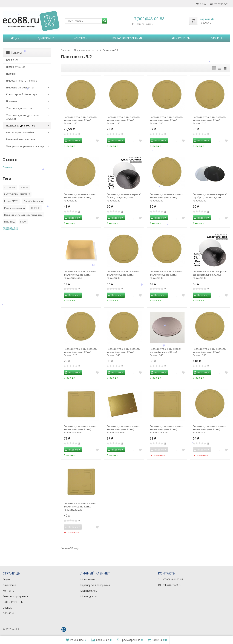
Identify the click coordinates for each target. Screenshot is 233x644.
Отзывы (216, 38)
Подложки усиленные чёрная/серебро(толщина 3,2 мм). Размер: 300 (210, 275)
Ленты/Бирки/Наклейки (20, 132)
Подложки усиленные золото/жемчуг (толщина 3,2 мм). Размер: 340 (123, 352)
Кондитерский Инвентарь (21, 94)
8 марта (25, 187)
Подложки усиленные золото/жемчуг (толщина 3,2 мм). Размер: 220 (209, 120)
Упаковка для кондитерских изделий (23, 117)
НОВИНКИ (35, 208)
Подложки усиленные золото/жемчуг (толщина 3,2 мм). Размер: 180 (123, 120)
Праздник (12, 101)
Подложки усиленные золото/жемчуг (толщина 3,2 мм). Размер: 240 (80, 197)
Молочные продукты (15, 208)
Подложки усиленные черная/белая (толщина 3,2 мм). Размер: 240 (124, 197)
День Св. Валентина (33, 201)
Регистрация (219, 4)
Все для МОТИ (11, 201)
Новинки (11, 74)
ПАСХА (23, 222)
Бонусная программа (127, 38)
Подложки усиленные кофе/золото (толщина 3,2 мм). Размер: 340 (165, 352)
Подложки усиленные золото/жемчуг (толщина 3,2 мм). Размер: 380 (209, 429)
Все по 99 (12, 60)
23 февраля (10, 187)
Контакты (81, 38)
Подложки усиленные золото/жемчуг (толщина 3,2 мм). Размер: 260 (166, 197)
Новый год (9, 222)
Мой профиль (89, 591)
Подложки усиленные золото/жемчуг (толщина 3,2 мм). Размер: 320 (80, 352)
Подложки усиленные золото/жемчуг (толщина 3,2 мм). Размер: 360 (209, 352)
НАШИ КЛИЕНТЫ (180, 38)
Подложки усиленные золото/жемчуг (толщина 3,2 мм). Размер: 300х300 (80, 429)
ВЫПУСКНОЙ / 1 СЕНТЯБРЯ (17, 194)
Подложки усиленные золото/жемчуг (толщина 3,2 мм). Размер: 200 (166, 120)
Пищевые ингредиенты (20, 87)
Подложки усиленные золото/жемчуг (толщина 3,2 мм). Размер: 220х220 (80, 507)
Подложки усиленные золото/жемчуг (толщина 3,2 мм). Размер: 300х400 (123, 429)
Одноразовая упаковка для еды (25, 146)
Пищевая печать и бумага (22, 81)
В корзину (72, 140)
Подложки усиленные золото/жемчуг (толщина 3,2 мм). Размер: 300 (166, 275)
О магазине (46, 38)
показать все (10, 228)
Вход (201, 4)
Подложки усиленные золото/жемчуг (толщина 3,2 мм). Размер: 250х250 (80, 275)
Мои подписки (89, 596)
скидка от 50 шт (16, 67)
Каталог (14, 53)
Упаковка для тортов (19, 108)
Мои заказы (87, 579)
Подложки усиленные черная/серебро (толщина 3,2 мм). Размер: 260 (210, 197)
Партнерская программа (95, 585)
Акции (15, 38)
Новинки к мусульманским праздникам (23, 215)
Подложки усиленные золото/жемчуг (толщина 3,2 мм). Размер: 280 (123, 275)
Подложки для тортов (21, 125)
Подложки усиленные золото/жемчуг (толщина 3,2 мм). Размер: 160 (80, 120)
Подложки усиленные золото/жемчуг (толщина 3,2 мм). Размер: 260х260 (166, 429)
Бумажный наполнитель (21, 139)
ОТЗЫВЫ (8, 613)
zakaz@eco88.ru (172, 585)
